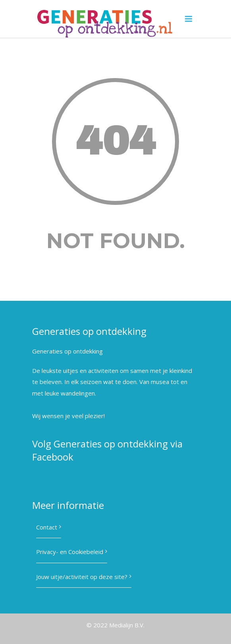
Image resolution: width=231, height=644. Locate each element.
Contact (47, 527)
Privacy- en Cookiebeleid (70, 552)
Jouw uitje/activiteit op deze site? (82, 577)
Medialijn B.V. (127, 625)
